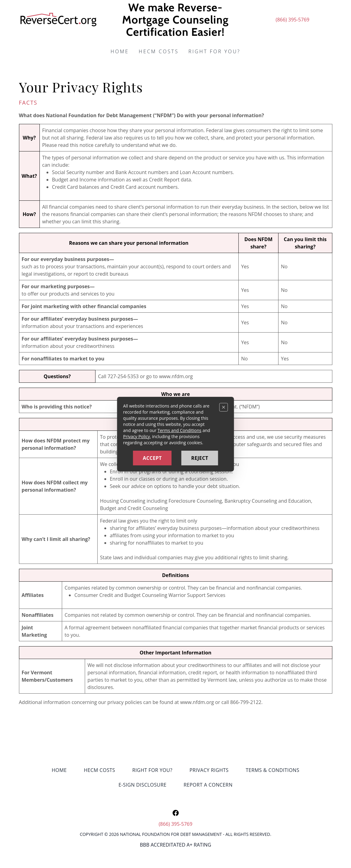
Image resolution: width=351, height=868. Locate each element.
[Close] (224, 407)
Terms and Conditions (179, 430)
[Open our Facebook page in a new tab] (176, 813)
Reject (200, 458)
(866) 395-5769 (293, 20)
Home (120, 51)
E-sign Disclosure (142, 785)
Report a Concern (208, 785)
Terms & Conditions (273, 770)
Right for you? (215, 51)
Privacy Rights (209, 770)
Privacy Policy (136, 436)
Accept (152, 458)
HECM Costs (159, 51)
